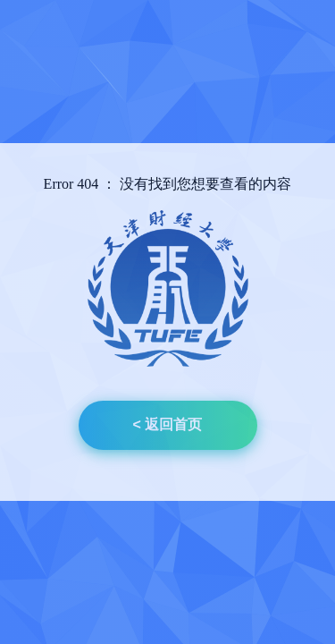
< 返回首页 (168, 424)
